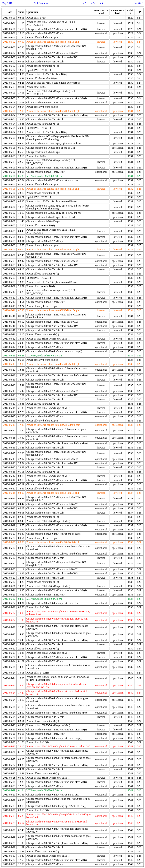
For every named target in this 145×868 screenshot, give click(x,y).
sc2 (84, 3)
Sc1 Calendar (41, 3)
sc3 (93, 3)
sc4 (101, 3)
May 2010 (7, 3)
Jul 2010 (139, 3)
